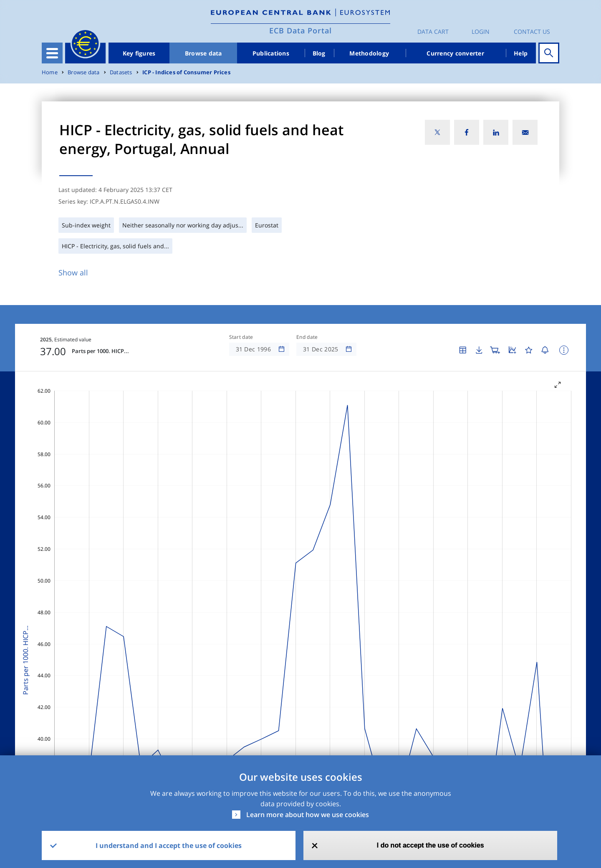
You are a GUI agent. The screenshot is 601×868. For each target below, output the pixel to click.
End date (307, 337)
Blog (319, 53)
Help (521, 53)
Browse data (203, 53)
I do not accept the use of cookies (431, 845)
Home (50, 72)
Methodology (369, 53)
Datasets (121, 72)
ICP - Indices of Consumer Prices (186, 72)
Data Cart (433, 32)
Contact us (532, 32)
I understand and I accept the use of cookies (169, 845)
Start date (241, 337)
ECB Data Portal (300, 30)
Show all (73, 273)
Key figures (139, 53)
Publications (271, 53)
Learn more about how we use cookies (308, 815)
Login (481, 32)
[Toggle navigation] (52, 53)
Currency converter (455, 53)
